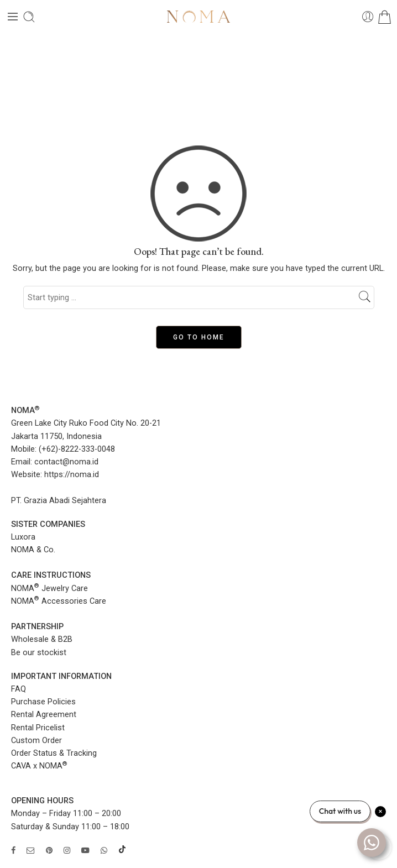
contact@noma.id (66, 462)
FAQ (19, 689)
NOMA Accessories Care (59, 601)
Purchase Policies (43, 702)
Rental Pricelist (38, 728)
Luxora (23, 537)
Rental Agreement (44, 715)
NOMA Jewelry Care (49, 589)
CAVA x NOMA (39, 766)
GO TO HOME (199, 337)
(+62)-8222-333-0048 (77, 449)
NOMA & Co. (33, 550)
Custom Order (36, 741)
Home (198, 78)
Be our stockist (39, 653)
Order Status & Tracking (54, 753)
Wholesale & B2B (42, 639)
